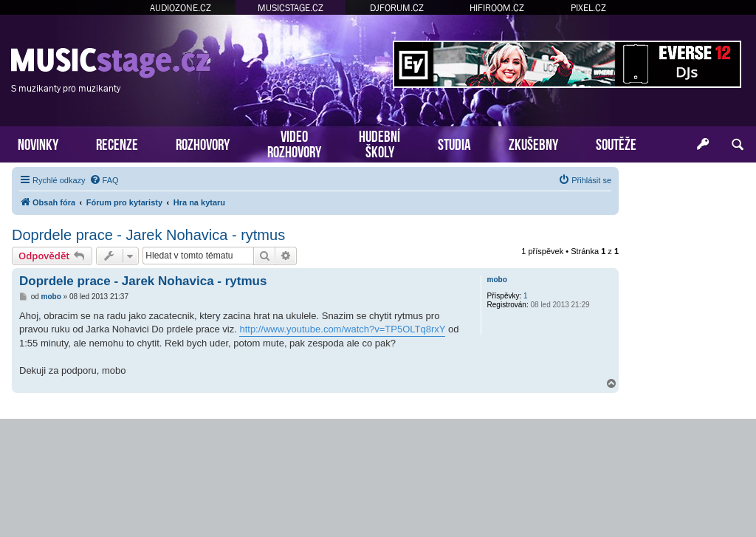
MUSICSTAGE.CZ (291, 8)
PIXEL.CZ (588, 8)
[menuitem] (104, 180)
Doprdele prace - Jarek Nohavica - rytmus (148, 235)
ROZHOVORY (203, 143)
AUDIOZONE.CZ (181, 8)
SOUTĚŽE (616, 143)
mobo (497, 280)
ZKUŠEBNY (533, 143)
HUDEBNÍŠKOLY (379, 143)
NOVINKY (38, 143)
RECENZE (117, 143)
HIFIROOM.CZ (497, 8)
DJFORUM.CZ (397, 8)
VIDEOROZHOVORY (294, 143)
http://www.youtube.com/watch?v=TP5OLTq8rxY (342, 329)
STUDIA (454, 143)
